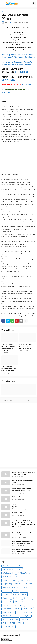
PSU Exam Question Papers (21, 497)
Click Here (27, 85)
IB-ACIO (17, 609)
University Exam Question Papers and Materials (23, 534)
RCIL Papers (14, 619)
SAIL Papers (25, 619)
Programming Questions (12, 62)
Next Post (31, 400)
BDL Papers (17, 598)
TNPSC (13, 623)
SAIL (16, 591)
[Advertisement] (16, 435)
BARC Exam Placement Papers (22, 513)
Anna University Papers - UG (12, 566)
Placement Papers (23, 64)
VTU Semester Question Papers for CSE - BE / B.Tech (9, 369)
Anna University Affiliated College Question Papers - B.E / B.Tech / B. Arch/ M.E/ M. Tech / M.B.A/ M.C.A (23, 524)
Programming (7, 584)
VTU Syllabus (29, 584)
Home (3, 11)
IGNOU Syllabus (8, 612)
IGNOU (17, 577)
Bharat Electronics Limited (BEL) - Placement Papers (23, 473)
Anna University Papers (10, 587)
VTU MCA (22, 623)
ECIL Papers (19, 605)
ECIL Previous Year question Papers (22, 506)
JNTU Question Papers (10, 616)
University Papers (9, 55)
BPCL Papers (19, 602)
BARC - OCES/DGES (10, 580)
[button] (3, 3)
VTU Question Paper (19, 594)
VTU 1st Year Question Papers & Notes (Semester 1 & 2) (27, 346)
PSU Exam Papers (24, 573)
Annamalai (25, 587)
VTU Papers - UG (9, 573)
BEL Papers (28, 598)
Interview (18, 584)
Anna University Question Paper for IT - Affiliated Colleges (23, 542)
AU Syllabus (7, 577)
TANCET (24, 591)
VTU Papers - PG (9, 627)
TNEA (5, 623)
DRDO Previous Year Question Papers (22, 481)
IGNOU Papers (28, 609)
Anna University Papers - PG (12, 570)
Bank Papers (30, 57)
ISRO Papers (28, 612)
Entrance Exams (25, 580)
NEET (5, 619)
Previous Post (7, 400)
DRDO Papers (7, 605)
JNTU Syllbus (26, 616)
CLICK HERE (22, 72)
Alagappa (6, 598)
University (6, 594)
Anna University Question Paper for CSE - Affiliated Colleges (23, 550)
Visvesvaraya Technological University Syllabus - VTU (22, 490)
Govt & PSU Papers (15, 57)
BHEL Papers (7, 602)
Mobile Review (8, 64)
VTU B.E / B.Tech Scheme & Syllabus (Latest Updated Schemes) (8, 347)
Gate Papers (7, 609)
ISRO (19, 612)
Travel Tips (29, 62)
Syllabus (21, 55)
